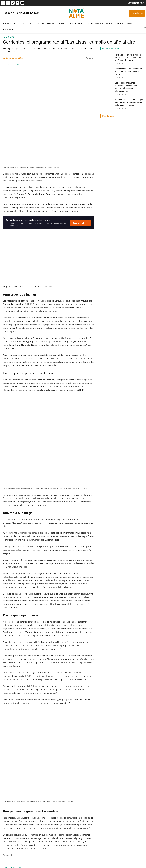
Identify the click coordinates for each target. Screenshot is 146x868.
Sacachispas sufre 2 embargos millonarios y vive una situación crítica (48, 822)
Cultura (9, 37)
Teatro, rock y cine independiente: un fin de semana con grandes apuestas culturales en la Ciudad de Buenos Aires (17, 785)
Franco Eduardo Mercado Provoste (47, 830)
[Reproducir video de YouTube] (49, 221)
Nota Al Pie (7, 830)
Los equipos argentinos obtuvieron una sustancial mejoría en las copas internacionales (81, 824)
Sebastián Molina (16, 65)
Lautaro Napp (72, 833)
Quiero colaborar (80, 185)
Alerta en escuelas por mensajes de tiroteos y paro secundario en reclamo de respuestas (128, 96)
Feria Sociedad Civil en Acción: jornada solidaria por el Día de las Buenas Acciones (16, 822)
